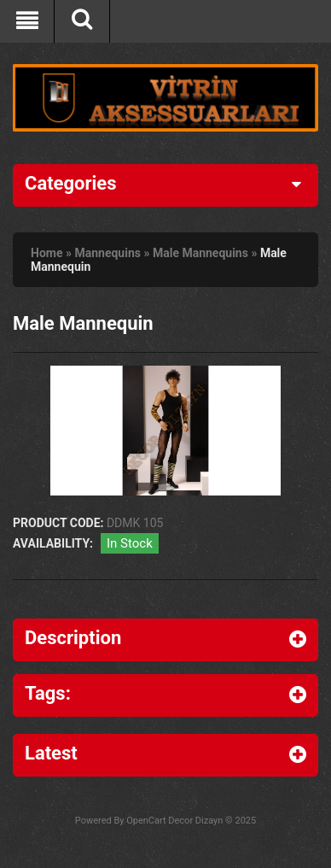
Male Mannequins (200, 253)
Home (46, 253)
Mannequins (107, 253)
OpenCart (146, 821)
